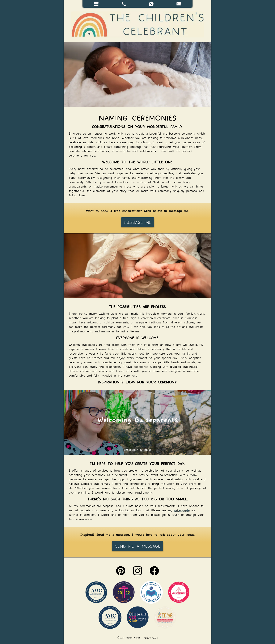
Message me (138, 222)
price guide (182, 510)
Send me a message (138, 546)
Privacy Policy (151, 638)
